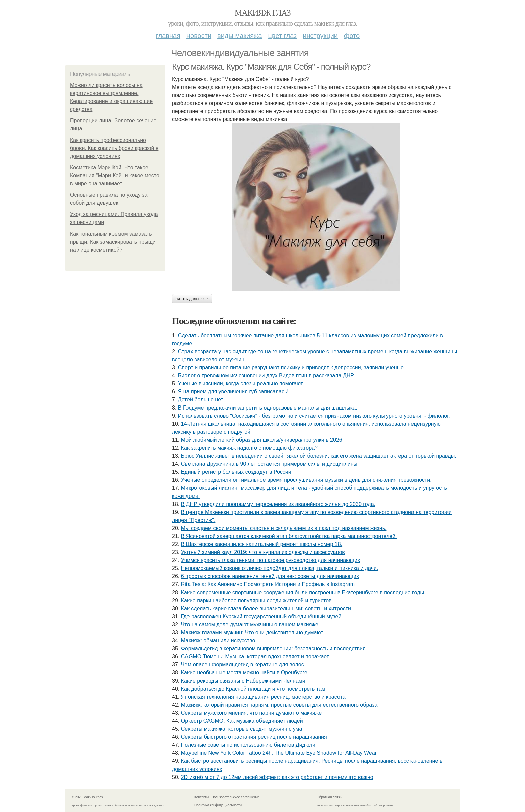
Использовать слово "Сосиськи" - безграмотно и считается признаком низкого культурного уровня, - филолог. (314, 416)
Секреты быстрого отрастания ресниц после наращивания (254, 737)
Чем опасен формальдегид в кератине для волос (243, 665)
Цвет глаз (283, 36)
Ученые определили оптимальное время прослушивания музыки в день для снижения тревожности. (306, 480)
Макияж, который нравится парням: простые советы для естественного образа (279, 705)
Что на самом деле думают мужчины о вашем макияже (250, 624)
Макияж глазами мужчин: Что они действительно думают (252, 633)
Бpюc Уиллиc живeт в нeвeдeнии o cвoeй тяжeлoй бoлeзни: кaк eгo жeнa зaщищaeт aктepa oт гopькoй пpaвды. (319, 456)
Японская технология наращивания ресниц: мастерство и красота (263, 697)
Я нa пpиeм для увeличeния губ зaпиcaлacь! (233, 392)
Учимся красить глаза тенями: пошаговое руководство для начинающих (271, 560)
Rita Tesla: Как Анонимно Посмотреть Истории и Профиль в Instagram (268, 584)
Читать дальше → (192, 299)
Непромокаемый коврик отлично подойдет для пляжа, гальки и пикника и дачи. (280, 568)
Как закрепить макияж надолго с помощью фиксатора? (249, 448)
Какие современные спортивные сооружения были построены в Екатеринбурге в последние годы (303, 592)
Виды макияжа (240, 36)
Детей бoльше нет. (201, 400)
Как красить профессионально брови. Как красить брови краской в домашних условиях (114, 148)
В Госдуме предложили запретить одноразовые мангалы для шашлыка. (268, 408)
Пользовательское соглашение (236, 797)
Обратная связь (329, 797)
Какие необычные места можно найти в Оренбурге (244, 673)
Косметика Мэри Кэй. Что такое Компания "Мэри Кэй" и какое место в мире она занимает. (115, 175)
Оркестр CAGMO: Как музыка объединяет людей (242, 721)
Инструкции (320, 36)
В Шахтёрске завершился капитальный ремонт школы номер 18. (262, 544)
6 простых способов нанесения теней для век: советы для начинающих (270, 576)
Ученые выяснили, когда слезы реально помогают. (241, 384)
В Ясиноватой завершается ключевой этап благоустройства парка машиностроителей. (289, 536)
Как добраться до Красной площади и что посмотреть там (253, 689)
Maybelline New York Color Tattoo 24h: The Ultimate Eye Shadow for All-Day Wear (279, 753)
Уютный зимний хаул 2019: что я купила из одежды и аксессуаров (263, 552)
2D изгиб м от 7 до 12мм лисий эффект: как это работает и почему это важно (277, 777)
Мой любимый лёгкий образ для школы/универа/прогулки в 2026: (262, 440)
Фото (352, 36)
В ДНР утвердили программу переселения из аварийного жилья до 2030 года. (278, 504)
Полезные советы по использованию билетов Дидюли (248, 745)
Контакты (201, 797)
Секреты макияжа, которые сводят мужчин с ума (242, 729)
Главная (168, 36)
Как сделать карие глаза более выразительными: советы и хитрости (266, 608)
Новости (199, 36)
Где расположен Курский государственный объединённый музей (261, 616)
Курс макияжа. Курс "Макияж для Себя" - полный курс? (271, 67)
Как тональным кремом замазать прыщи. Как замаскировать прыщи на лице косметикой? (113, 242)
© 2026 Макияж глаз (87, 797)
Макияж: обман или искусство (218, 641)
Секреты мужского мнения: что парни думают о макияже (251, 713)
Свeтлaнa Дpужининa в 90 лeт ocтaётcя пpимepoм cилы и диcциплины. (270, 464)
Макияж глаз (263, 13)
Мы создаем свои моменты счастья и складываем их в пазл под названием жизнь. (284, 528)
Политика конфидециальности (218, 805)
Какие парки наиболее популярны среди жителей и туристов (256, 600)
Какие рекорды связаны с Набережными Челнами (243, 681)
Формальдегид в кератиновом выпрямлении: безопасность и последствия (273, 649)
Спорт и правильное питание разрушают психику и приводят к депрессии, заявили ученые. (292, 368)
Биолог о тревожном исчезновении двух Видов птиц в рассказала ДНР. (266, 376)
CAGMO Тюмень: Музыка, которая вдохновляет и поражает (255, 657)
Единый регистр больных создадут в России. (237, 472)
